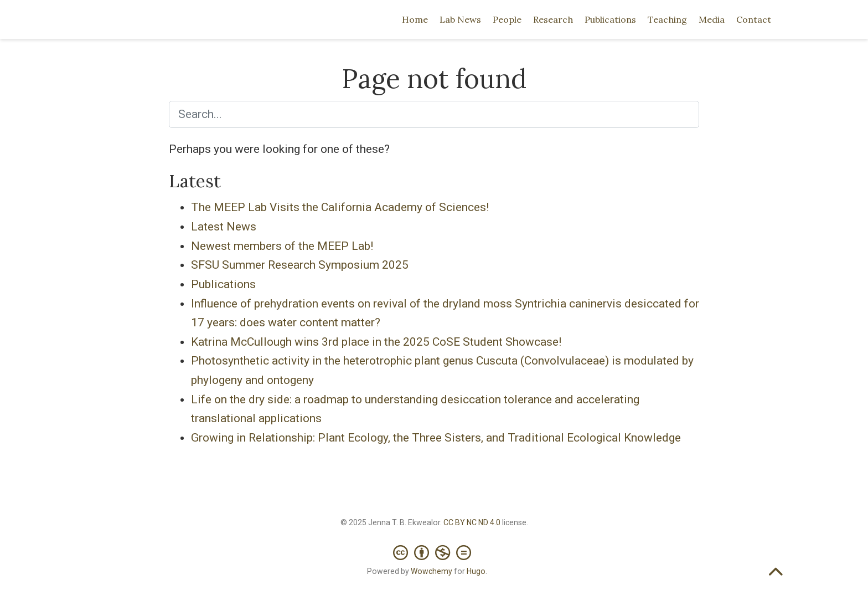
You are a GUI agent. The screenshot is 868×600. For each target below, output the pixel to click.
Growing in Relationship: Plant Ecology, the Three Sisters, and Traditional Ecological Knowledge (436, 438)
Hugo (476, 571)
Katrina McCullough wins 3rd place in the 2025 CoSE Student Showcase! (376, 342)
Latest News (224, 227)
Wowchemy (432, 571)
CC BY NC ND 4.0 (472, 522)
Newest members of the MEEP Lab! (282, 246)
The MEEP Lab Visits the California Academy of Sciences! (340, 207)
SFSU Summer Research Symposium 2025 (300, 265)
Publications (223, 284)
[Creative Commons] (434, 547)
